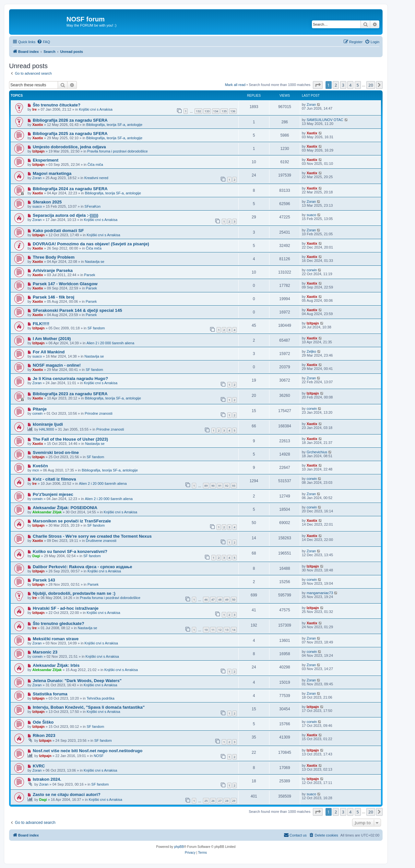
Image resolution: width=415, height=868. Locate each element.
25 (206, 801)
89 (206, 486)
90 (213, 486)
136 (233, 111)
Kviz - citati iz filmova (54, 479)
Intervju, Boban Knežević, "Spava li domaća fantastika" (89, 707)
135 (224, 111)
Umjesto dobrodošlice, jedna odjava (69, 147)
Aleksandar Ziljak (47, 512)
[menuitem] (43, 42)
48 (220, 599)
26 (213, 801)
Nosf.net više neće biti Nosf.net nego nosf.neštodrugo (88, 751)
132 (198, 111)
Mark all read (235, 85)
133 (207, 111)
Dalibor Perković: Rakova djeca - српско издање (83, 567)
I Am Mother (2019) (52, 339)
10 (206, 630)
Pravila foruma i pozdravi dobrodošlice (117, 151)
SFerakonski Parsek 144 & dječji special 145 (77, 310)
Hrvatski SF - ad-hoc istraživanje (66, 608)
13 (227, 630)
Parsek (89, 275)
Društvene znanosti (101, 541)
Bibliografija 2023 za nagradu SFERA (70, 394)
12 (220, 630)
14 (234, 630)
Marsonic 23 (45, 652)
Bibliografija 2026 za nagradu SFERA (70, 120)
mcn (36, 470)
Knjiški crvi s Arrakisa (95, 109)
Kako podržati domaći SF (58, 231)
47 (213, 599)
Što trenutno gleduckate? (59, 623)
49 (227, 599)
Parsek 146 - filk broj (53, 297)
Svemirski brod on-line (56, 452)
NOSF (99, 756)
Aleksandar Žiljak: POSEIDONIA (65, 508)
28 (227, 801)
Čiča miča (95, 165)
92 (227, 486)
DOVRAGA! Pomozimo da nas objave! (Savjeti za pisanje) (91, 244)
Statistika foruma (50, 694)
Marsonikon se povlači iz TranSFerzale (72, 521)
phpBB (179, 847)
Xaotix (38, 125)
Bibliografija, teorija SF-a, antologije (114, 125)
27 (220, 801)
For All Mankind (49, 352)
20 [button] (371, 85)
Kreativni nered (96, 178)
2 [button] (336, 85)
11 (213, 630)
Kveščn (40, 466)
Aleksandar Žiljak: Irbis (56, 665)
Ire (35, 109)
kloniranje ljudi (48, 424)
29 (234, 801)
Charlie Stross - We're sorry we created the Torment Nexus (92, 536)
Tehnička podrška (101, 698)
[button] (318, 85)
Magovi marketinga (52, 173)
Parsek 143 (44, 580)
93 (234, 486)
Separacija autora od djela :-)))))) (65, 215)
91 (220, 486)
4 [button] (350, 85)
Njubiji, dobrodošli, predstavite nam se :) (74, 593)
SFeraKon (93, 206)
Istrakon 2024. (47, 779)
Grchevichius (317, 452)
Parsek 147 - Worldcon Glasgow (65, 284)
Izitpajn (39, 151)
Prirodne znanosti (99, 413)
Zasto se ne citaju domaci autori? (67, 795)
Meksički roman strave (56, 639)
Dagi (36, 556)
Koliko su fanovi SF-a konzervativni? (70, 551)
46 (206, 599)
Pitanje (40, 409)
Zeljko (311, 351)
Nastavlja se (95, 262)
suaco (37, 206)
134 (216, 111)
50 (234, 599)
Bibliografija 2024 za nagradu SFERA (70, 189)
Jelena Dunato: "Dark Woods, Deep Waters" (77, 681)
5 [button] (358, 85)
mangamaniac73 (320, 593)
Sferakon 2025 (47, 202)
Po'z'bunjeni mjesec (53, 494)
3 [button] (343, 85)
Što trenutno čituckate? (57, 105)
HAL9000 (47, 429)
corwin (312, 270)
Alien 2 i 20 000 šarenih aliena (110, 343)
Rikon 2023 (44, 735)
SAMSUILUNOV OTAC (325, 120)
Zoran (311, 104)
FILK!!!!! (41, 324)
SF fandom (96, 328)
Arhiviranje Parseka (53, 270)
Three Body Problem (54, 257)
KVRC (39, 766)
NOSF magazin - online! (57, 365)
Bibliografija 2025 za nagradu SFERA (70, 134)
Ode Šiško (43, 722)
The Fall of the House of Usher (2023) (70, 439)
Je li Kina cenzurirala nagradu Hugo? (70, 379)
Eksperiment (46, 160)
